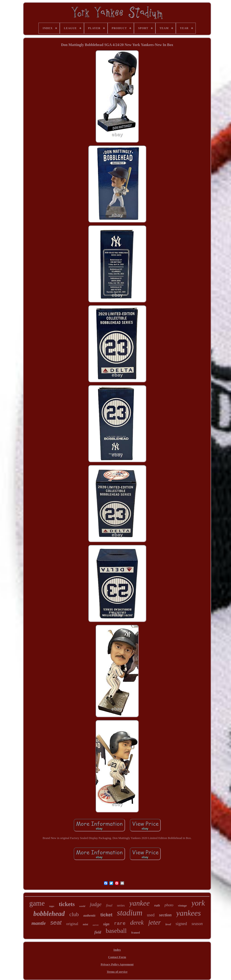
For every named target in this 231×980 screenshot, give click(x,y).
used (151, 915)
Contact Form (117, 957)
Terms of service (117, 972)
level (168, 924)
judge (96, 904)
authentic (90, 916)
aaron (96, 925)
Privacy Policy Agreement (117, 964)
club (74, 914)
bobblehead (49, 914)
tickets (67, 904)
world (82, 906)
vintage (182, 905)
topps (52, 906)
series (121, 905)
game (37, 903)
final (109, 905)
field (98, 932)
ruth (157, 905)
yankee (140, 903)
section (165, 915)
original (72, 924)
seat (56, 923)
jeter (154, 922)
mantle (38, 923)
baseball (116, 931)
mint (86, 924)
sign (106, 924)
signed (181, 924)
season (197, 924)
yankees (189, 913)
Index (117, 950)
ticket (106, 915)
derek (137, 923)
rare (120, 924)
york (198, 903)
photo (169, 905)
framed (135, 933)
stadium (130, 913)
